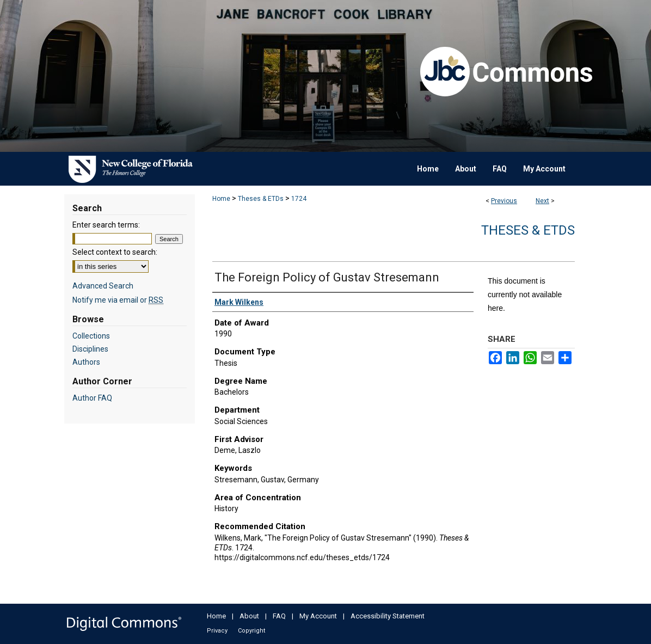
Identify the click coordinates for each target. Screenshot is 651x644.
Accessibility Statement (388, 616)
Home (221, 199)
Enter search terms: (106, 225)
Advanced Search (103, 286)
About (249, 616)
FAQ (279, 616)
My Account (318, 616)
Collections (91, 336)
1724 (299, 199)
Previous (504, 201)
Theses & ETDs (261, 199)
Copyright (251, 631)
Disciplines (90, 349)
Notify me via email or (118, 300)
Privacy (217, 631)
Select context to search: (115, 252)
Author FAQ (92, 398)
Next (542, 201)
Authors (86, 362)
